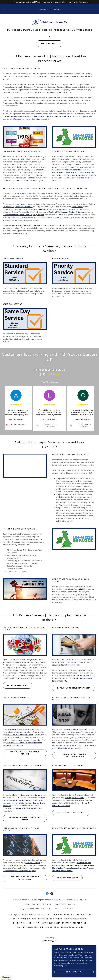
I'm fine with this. (68, 972)
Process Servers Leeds (69, 905)
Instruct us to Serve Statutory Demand (22, 858)
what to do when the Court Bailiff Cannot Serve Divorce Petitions (22, 783)
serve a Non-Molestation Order (81, 769)
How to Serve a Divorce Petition (19, 774)
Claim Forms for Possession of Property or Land (23, 254)
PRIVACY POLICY (60, 943)
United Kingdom (13, 717)
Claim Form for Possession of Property (20, 910)
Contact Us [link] (19, 962)
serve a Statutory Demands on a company (21, 839)
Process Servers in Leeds (41, 156)
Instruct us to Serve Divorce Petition (21, 792)
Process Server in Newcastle (15, 156)
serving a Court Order (75, 837)
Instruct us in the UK (15, 725)
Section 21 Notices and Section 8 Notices (67, 251)
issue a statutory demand (27, 847)
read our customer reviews (24, 220)
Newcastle (61, 214)
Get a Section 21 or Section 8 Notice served (21, 917)
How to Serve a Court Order (68, 852)
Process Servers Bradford (75, 907)
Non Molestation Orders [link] (24, 958)
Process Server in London (67, 156)
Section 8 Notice (18, 905)
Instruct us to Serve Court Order (71, 727)
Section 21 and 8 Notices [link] (50, 958)
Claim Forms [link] (44, 954)
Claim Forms (77, 246)
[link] (49, 22)
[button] (7, 9)
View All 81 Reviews (49, 421)
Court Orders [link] (29, 954)
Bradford (81, 214)
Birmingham (71, 214)
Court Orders (8, 246)
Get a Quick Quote (47, 83)
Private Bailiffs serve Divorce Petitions (23, 769)
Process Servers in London (73, 209)
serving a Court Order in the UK (66, 704)
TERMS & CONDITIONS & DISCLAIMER (37, 943)
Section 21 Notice (33, 902)
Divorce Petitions (40, 249)
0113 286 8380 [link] (55, 9)
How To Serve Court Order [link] (47, 962)
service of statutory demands (69, 628)
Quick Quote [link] (14, 954)
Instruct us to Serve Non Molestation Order (69, 795)
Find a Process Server (65, 917)
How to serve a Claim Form (83, 715)
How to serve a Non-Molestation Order (74, 786)
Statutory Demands (24, 246)
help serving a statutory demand (28, 834)
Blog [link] (29, 962)
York (91, 214)
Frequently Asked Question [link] (29, 966)
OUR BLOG (71, 943)
